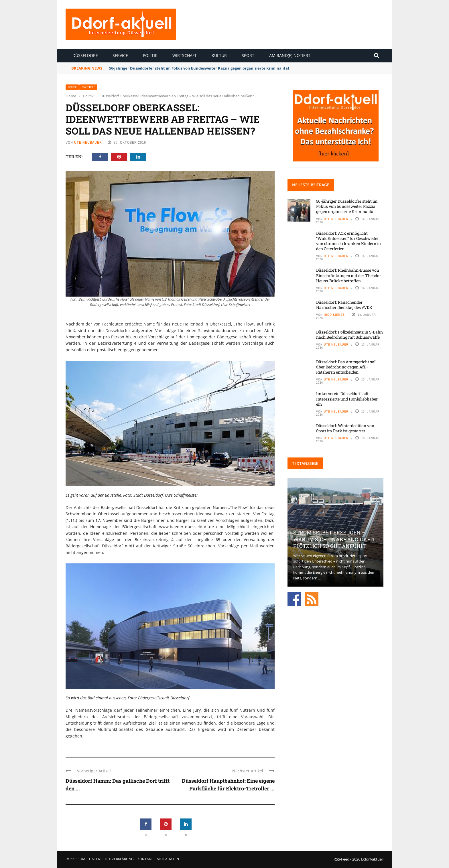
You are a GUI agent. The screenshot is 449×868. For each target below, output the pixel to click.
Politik (150, 55)
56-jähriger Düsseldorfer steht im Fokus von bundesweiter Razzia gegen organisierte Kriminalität (199, 68)
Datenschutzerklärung (111, 859)
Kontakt (145, 859)
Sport (248, 55)
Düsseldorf (85, 55)
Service (120, 55)
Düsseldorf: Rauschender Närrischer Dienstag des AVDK (344, 305)
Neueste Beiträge (311, 185)
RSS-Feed (341, 859)
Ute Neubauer (88, 142)
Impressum (75, 859)
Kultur (219, 55)
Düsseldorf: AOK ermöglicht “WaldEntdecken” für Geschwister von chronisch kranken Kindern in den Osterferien (348, 241)
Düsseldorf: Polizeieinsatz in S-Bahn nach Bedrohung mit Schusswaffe (349, 335)
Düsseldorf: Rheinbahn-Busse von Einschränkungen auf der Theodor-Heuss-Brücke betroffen (349, 275)
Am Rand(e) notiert (290, 55)
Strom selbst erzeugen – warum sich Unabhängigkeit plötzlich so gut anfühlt (334, 539)
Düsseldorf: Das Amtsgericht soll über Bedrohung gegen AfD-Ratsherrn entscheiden (346, 367)
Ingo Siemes (334, 315)
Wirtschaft (185, 55)
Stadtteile (88, 87)
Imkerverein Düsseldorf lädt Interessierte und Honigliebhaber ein (347, 399)
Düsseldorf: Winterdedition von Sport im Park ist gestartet (345, 428)
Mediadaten (168, 859)
